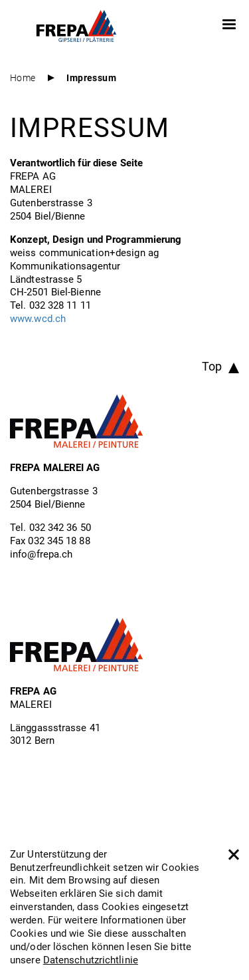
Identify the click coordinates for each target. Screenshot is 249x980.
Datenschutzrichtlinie (91, 959)
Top (212, 366)
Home (23, 78)
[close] (233, 854)
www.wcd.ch (38, 318)
